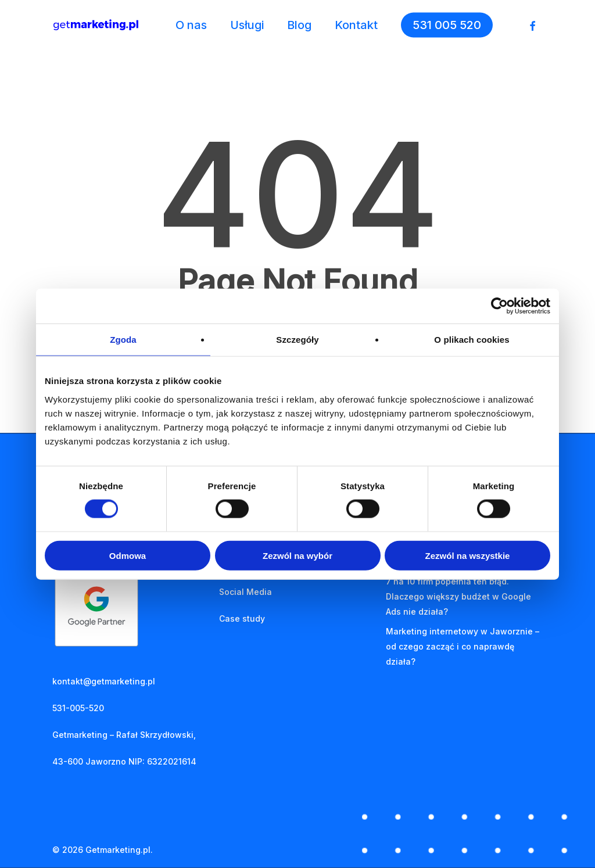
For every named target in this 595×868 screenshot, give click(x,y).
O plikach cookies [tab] (472, 340)
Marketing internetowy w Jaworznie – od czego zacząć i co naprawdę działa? (463, 646)
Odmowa (128, 555)
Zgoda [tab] (123, 340)
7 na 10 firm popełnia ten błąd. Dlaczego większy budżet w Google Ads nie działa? (458, 596)
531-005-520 (78, 708)
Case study (242, 618)
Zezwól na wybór (297, 555)
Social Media (245, 592)
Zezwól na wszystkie (468, 555)
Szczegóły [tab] (297, 340)
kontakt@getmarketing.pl (104, 681)
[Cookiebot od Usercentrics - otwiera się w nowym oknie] (499, 306)
